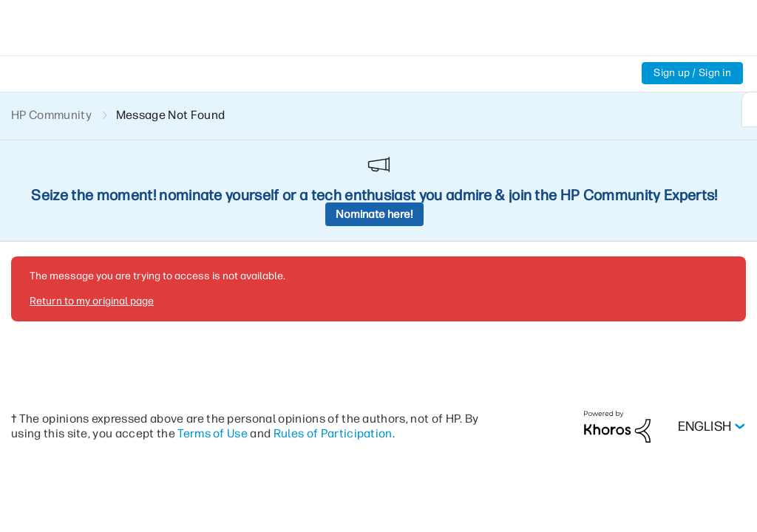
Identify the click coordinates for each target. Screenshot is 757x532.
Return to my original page (92, 199)
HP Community (51, 115)
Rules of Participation (333, 331)
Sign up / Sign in (692, 73)
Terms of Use (213, 331)
